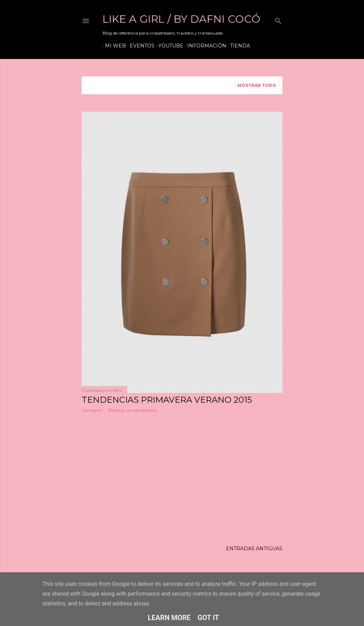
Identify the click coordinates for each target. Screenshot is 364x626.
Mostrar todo (257, 85)
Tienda (238, 46)
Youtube (168, 46)
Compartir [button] (92, 410)
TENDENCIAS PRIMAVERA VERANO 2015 (167, 400)
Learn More (169, 618)
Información (204, 46)
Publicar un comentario (132, 410)
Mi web (113, 46)
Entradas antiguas (254, 550)
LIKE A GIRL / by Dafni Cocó (181, 19)
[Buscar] (278, 19)
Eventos (140, 46)
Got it (208, 618)
